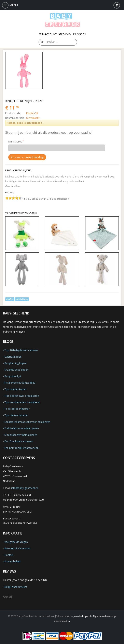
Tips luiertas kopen (15, 389)
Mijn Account (48, 34)
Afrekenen (65, 34)
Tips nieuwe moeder (16, 415)
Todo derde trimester (17, 409)
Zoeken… (52, 42)
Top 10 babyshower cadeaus (21, 350)
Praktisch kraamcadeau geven (22, 428)
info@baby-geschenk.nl (25, 488)
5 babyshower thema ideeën (21, 435)
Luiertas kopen (13, 357)
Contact (9, 555)
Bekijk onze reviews (16, 587)
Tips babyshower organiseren (22, 396)
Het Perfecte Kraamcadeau (20, 383)
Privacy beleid (12, 561)
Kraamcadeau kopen (16, 370)
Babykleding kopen (16, 363)
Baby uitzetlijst (13, 376)
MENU (10, 5)
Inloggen (79, 34)
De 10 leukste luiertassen (19, 441)
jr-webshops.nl (82, 616)
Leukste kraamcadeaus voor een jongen (27, 422)
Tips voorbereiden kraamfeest (22, 402)
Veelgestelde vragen (16, 542)
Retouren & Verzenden (17, 548)
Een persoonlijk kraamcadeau (22, 448)
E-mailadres (15, 142)
